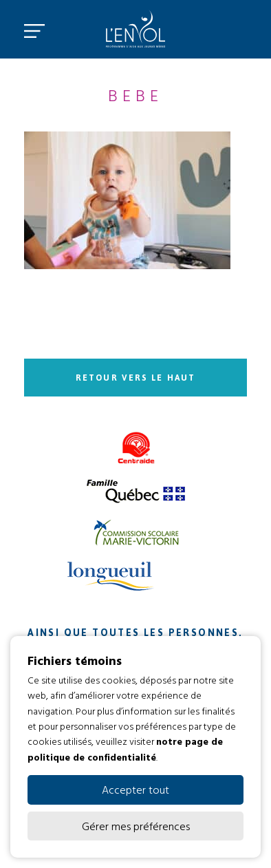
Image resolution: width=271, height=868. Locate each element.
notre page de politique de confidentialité (125, 749)
